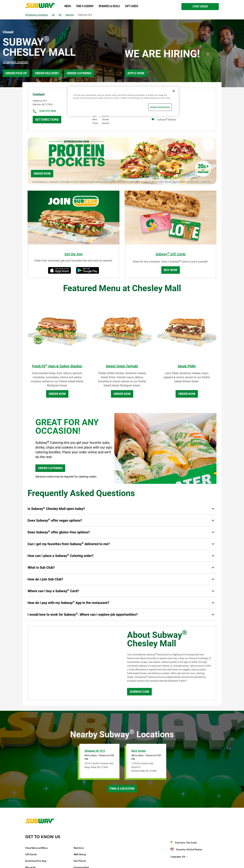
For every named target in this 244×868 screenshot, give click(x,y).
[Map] (74, 663)
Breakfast (163, 101)
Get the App (74, 254)
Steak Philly (187, 366)
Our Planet (80, 861)
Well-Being (80, 855)
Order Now (42, 174)
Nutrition (79, 848)
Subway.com (139, 692)
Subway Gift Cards (171, 254)
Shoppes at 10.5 (95, 751)
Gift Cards (132, 6)
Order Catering (79, 73)
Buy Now (171, 270)
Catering (162, 107)
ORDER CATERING (50, 468)
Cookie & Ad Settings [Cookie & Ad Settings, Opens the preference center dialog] (160, 107)
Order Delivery (47, 73)
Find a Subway (85, 6)
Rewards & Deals (109, 6)
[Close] (174, 91)
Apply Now (136, 73)
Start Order (200, 6)
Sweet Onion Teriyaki (122, 366)
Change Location (15, 62)
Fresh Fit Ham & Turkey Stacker (57, 366)
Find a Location (122, 789)
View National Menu (36, 848)
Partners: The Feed (186, 843)
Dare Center (139, 751)
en (178, 857)
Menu (68, 6)
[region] (123, 101)
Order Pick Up (16, 73)
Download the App (36, 861)
